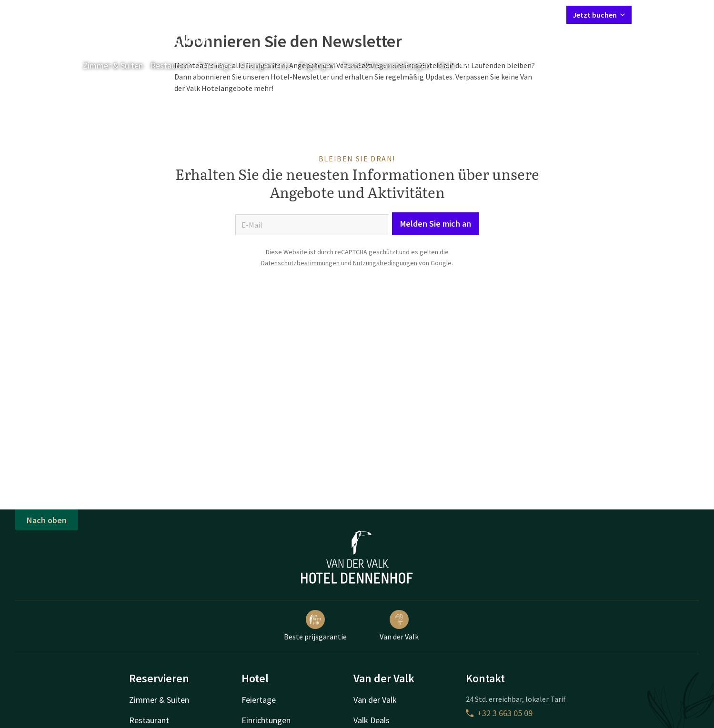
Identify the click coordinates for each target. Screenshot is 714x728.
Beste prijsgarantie (315, 626)
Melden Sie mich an (436, 224)
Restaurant (171, 65)
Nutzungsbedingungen (385, 263)
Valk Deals (372, 720)
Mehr (453, 65)
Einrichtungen (266, 720)
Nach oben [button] (47, 520)
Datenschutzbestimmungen (300, 263)
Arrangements (266, 65)
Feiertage (215, 65)
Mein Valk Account (501, 14)
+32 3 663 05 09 (499, 713)
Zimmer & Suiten (113, 65)
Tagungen (317, 65)
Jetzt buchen (599, 15)
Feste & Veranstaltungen (386, 65)
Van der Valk (399, 626)
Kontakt (450, 14)
